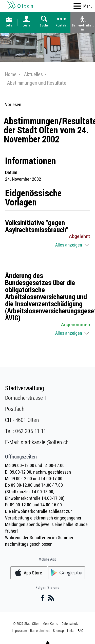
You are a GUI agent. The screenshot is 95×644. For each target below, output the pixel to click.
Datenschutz (70, 623)
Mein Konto (50, 623)
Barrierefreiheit (40, 631)
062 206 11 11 (31, 431)
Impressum (19, 631)
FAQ (80, 631)
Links (71, 631)
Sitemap (58, 631)
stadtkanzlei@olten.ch (45, 442)
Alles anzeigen (69, 245)
